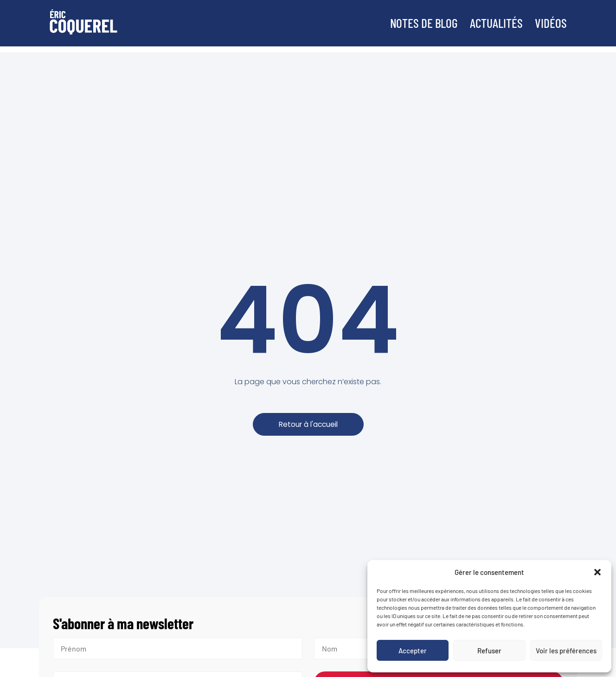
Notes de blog (415, 23)
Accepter (413, 651)
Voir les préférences (566, 651)
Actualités (492, 23)
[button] (597, 572)
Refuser (489, 651)
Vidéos (551, 23)
